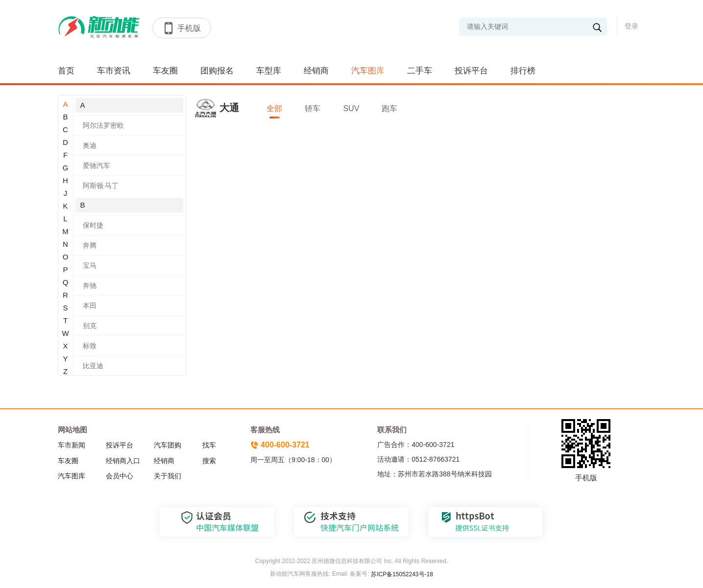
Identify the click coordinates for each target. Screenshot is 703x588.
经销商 (316, 71)
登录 (631, 26)
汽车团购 (168, 445)
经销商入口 (123, 461)
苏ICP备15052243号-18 (401, 574)
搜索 (209, 461)
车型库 (269, 71)
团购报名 (217, 71)
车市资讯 (114, 71)
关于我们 (168, 476)
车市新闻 (72, 445)
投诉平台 (471, 71)
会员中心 (120, 476)
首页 (66, 71)
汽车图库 (368, 71)
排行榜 (523, 71)
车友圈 (165, 71)
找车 (209, 445)
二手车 (420, 71)
